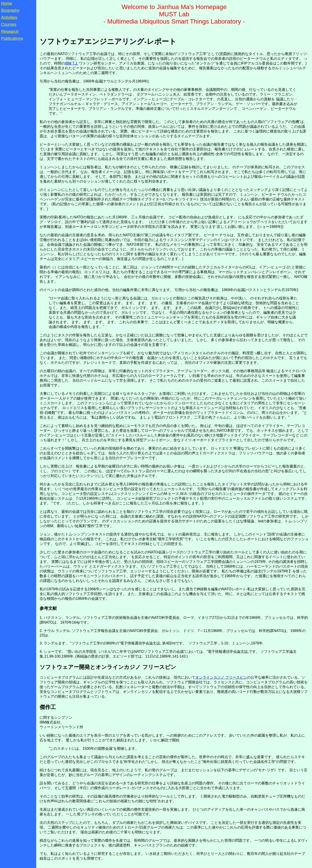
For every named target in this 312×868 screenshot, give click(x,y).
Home (7, 3)
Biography (10, 10)
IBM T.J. (72, 63)
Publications (12, 39)
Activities (9, 17)
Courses (9, 24)
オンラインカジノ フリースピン (221, 677)
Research (10, 31)
